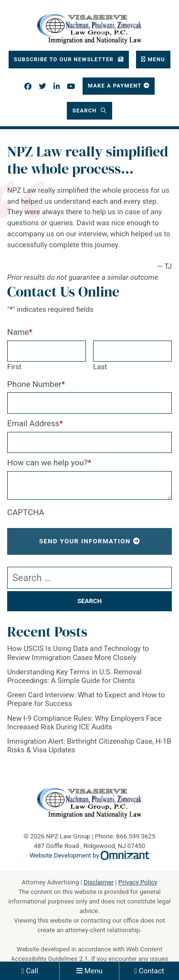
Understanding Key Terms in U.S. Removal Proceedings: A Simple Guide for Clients (74, 676)
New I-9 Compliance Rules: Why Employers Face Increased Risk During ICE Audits (84, 723)
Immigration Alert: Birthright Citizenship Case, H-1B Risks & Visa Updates (89, 746)
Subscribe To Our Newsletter (65, 59)
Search (86, 110)
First (14, 367)
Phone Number (36, 384)
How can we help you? (49, 462)
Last (100, 367)
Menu (94, 971)
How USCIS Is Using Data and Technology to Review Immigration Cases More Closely (78, 653)
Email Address (35, 423)
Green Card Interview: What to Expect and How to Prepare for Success (86, 699)
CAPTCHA (26, 512)
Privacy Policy (138, 882)
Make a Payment (115, 86)
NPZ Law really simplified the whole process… (88, 160)
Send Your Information (85, 541)
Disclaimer (99, 882)
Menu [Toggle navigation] (156, 59)
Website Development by (89, 855)
